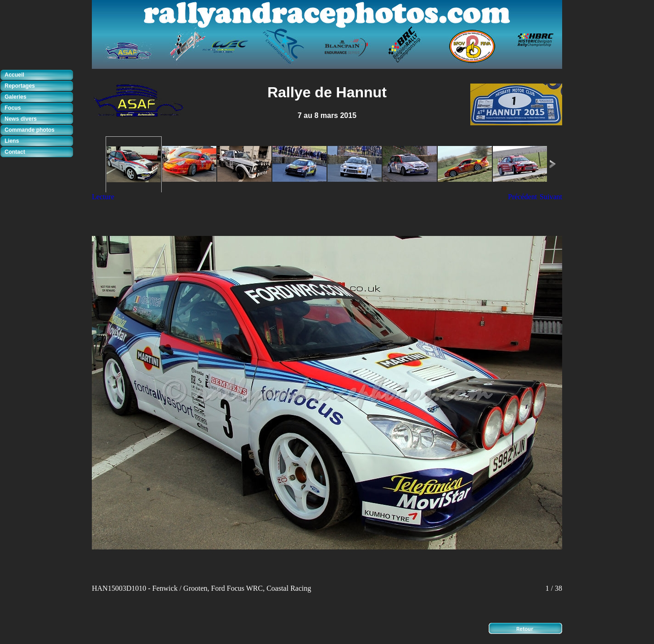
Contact (15, 152)
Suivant (551, 197)
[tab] (39, 75)
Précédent (522, 197)
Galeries (15, 97)
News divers (21, 119)
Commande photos (30, 130)
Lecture (103, 197)
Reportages (20, 86)
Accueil (14, 75)
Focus (13, 108)
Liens (12, 141)
